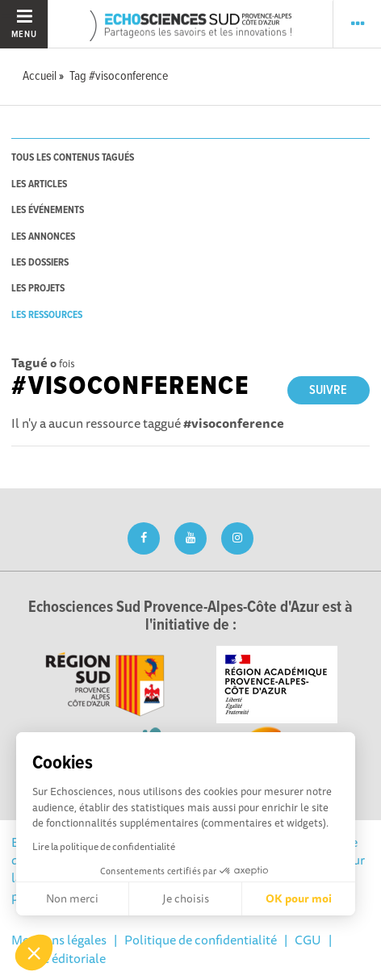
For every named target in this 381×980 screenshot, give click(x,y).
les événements (48, 210)
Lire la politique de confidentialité (104, 846)
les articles (39, 184)
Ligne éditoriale (62, 958)
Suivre (328, 390)
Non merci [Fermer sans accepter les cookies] (72, 898)
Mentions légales (59, 940)
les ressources (47, 315)
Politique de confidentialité (201, 940)
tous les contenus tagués (73, 158)
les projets (38, 289)
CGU (308, 940)
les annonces (43, 237)
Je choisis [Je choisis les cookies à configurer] (186, 898)
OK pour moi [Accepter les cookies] (299, 898)
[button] (34, 953)
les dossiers (40, 263)
